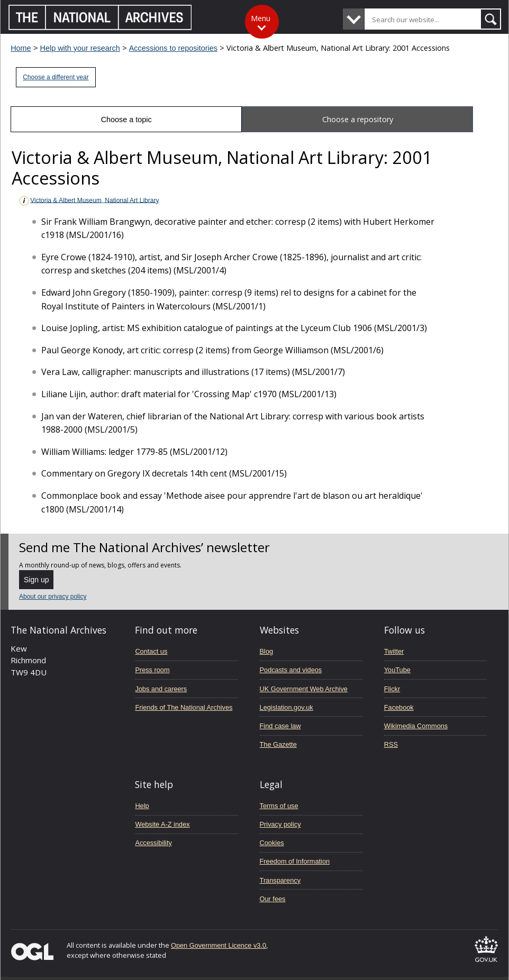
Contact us (151, 651)
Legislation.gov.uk (287, 707)
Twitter (394, 651)
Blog (267, 651)
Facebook (399, 707)
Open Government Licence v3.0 (219, 945)
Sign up (36, 580)
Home (21, 48)
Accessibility (153, 843)
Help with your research (80, 48)
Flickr (392, 689)
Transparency (280, 880)
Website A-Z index (162, 824)
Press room (152, 670)
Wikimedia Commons (416, 726)
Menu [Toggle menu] (261, 18)
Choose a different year (56, 77)
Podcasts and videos (291, 670)
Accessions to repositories (173, 48)
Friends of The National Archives (184, 707)
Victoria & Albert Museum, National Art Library (88, 201)
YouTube (397, 670)
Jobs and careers (161, 689)
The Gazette (278, 744)
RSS (391, 744)
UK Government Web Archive (304, 689)
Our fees (273, 899)
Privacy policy (280, 824)
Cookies (272, 843)
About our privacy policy (53, 597)
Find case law (280, 726)
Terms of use (279, 806)
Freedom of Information (295, 861)
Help (142, 806)
